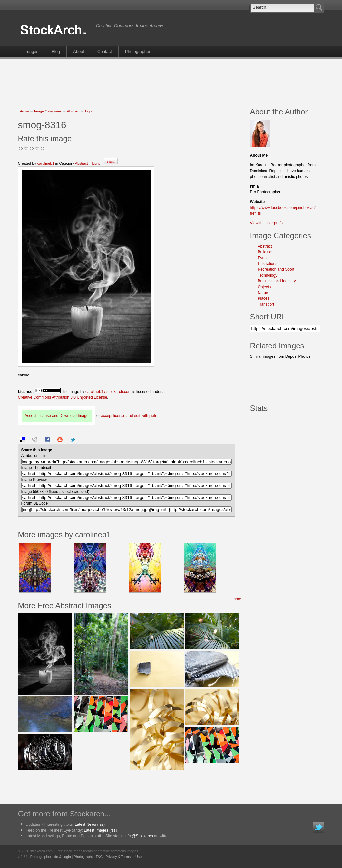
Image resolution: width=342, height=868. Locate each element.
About (79, 51)
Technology (268, 275)
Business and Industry (277, 281)
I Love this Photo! (43, 149)
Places (264, 298)
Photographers (139, 51)
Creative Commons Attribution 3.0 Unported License (63, 397)
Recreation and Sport (276, 269)
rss (101, 824)
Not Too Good (21, 149)
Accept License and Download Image (57, 416)
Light (89, 111)
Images (32, 51)
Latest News (85, 824)
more (237, 599)
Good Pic (32, 149)
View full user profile (267, 223)
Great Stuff (37, 149)
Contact (105, 51)
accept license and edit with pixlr (129, 416)
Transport (266, 304)
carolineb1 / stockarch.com (108, 392)
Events (264, 258)
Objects (264, 287)
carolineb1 (46, 163)
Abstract (73, 111)
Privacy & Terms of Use (123, 857)
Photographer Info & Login (51, 857)
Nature (264, 293)
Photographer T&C (88, 857)
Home (24, 111)
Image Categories (48, 111)
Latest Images (96, 830)
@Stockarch (142, 836)
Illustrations (268, 264)
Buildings (266, 252)
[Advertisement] (171, 80)
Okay (26, 149)
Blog (56, 51)
